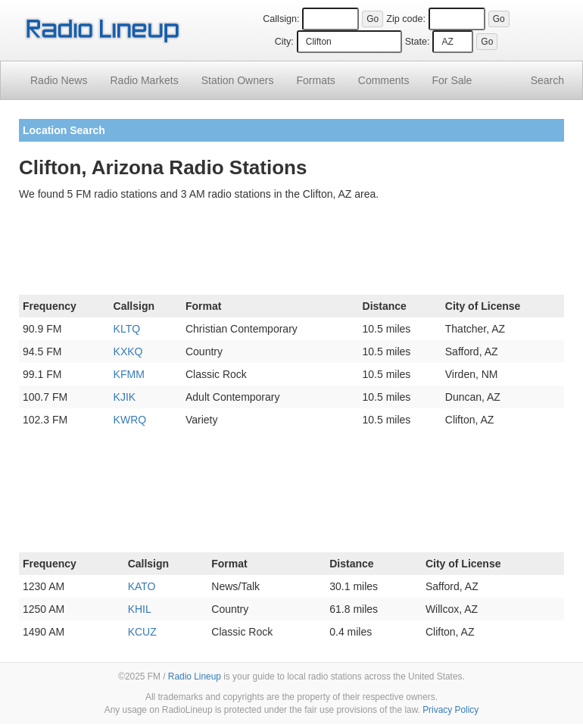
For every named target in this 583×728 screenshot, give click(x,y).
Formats (315, 80)
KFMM (129, 374)
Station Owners (238, 80)
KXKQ (128, 352)
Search (547, 80)
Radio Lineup (195, 676)
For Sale (452, 80)
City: (284, 42)
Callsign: (281, 19)
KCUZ (142, 632)
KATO (142, 586)
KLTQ (127, 329)
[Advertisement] (291, 251)
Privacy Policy (450, 710)
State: (418, 42)
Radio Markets (144, 80)
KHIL (140, 609)
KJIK (125, 397)
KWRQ (130, 420)
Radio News (59, 80)
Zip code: (406, 19)
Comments (384, 80)
